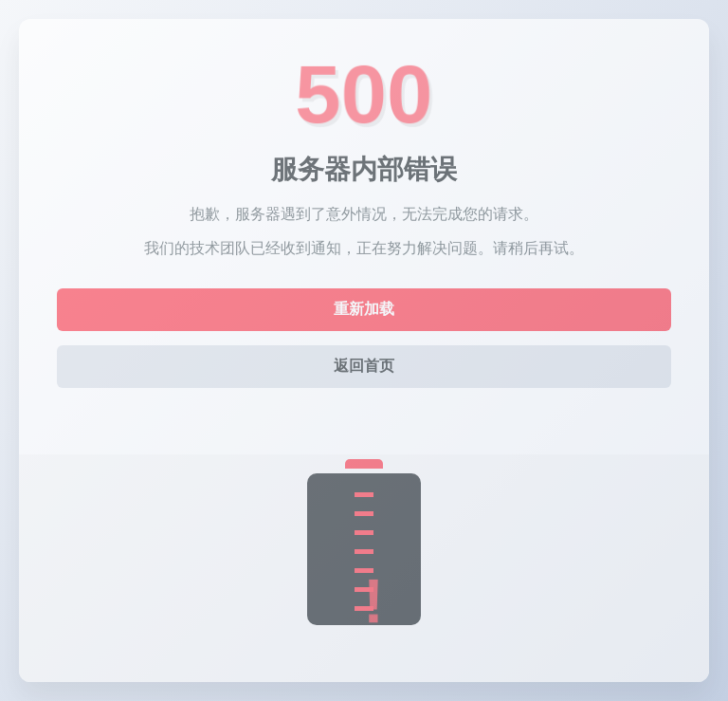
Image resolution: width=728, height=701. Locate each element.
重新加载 (364, 309)
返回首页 (364, 366)
